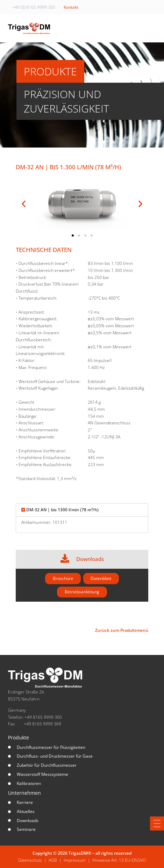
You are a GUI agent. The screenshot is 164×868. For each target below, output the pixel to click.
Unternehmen (24, 793)
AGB (53, 860)
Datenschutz (30, 860)
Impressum (75, 860)
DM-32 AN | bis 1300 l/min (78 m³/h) (62, 510)
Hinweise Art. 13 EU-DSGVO (119, 860)
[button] (24, 203)
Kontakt (71, 7)
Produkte (19, 737)
